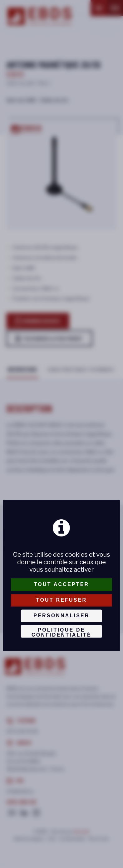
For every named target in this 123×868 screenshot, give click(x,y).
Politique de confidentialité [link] (61, 632)
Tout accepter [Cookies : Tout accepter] (62, 584)
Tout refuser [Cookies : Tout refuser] (62, 600)
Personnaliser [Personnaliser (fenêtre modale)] (61, 616)
